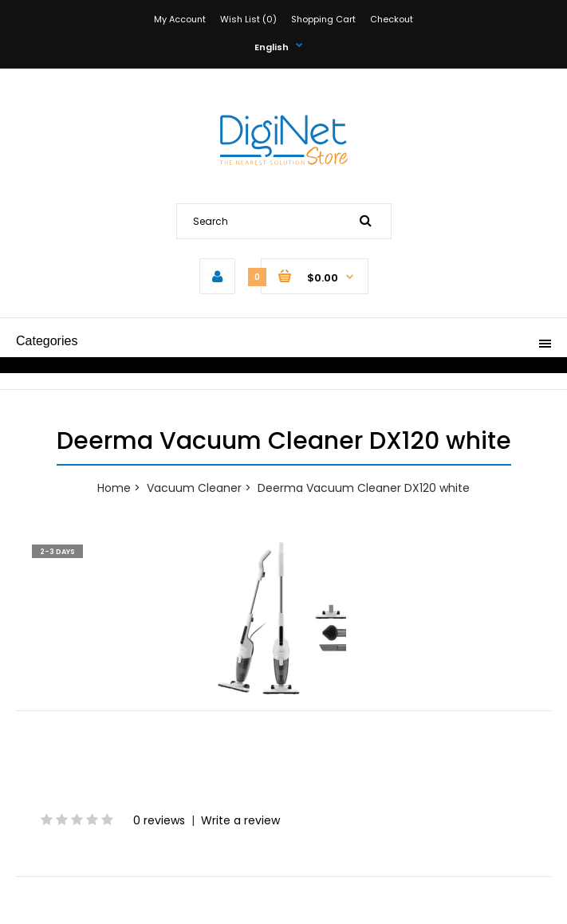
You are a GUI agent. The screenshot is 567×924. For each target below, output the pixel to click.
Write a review (240, 820)
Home (114, 488)
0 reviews (159, 820)
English (272, 47)
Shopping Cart (323, 19)
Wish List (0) (248, 19)
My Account (180, 19)
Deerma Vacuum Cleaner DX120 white (364, 488)
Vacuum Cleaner (194, 488)
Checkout (392, 19)
